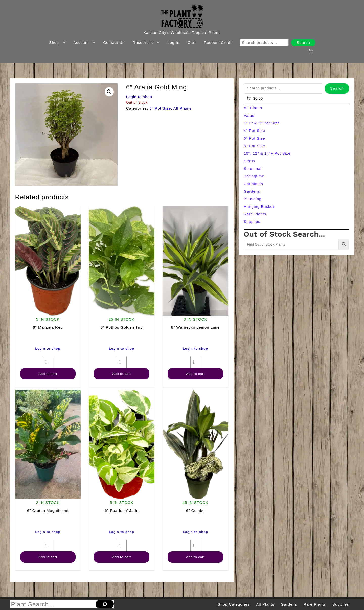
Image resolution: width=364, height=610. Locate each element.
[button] (109, 92)
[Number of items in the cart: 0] (311, 51)
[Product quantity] (48, 362)
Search (303, 43)
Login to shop (139, 97)
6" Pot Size (160, 108)
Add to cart (48, 374)
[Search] (105, 604)
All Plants (183, 108)
